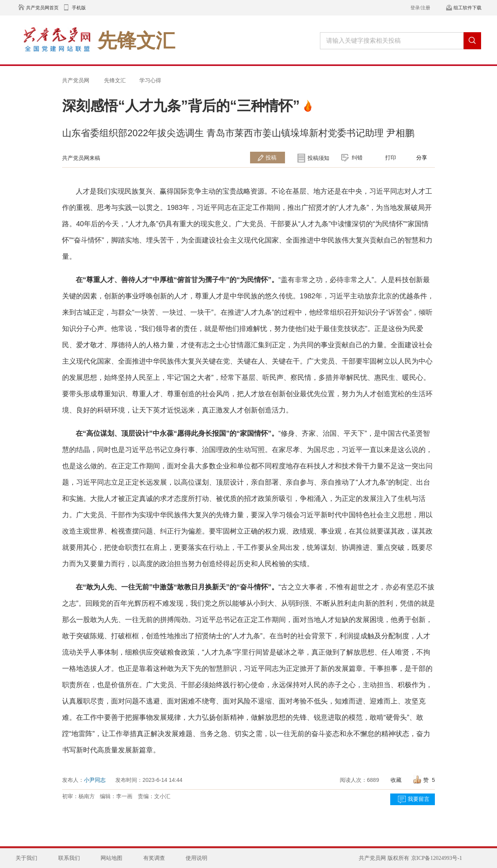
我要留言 (419, 799)
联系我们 (69, 858)
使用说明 (196, 858)
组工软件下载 (467, 8)
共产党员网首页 (42, 8)
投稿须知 (318, 158)
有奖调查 (154, 858)
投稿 (271, 158)
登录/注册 (420, 8)
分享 (422, 158)
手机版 (79, 8)
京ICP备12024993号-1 (437, 858)
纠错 (357, 158)
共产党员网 (76, 80)
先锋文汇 (115, 80)
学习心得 (150, 80)
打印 (391, 158)
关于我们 (26, 858)
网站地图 (111, 858)
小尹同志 (95, 780)
